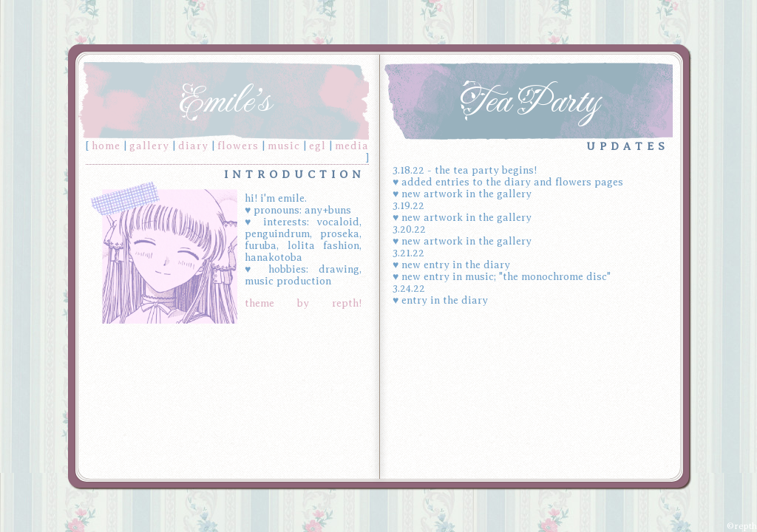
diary (193, 146)
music (284, 146)
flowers (238, 146)
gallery (149, 146)
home (106, 146)
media (352, 146)
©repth (742, 526)
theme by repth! (303, 303)
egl (318, 146)
